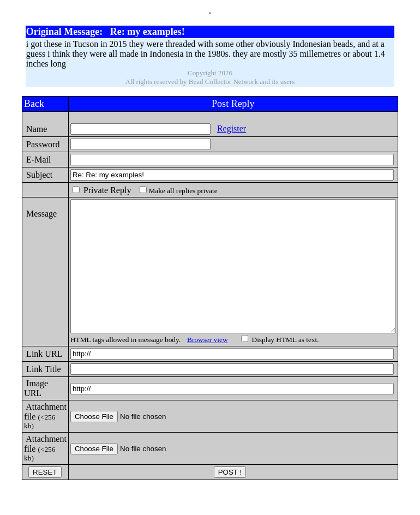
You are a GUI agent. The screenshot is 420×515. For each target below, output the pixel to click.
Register (214, 128)
